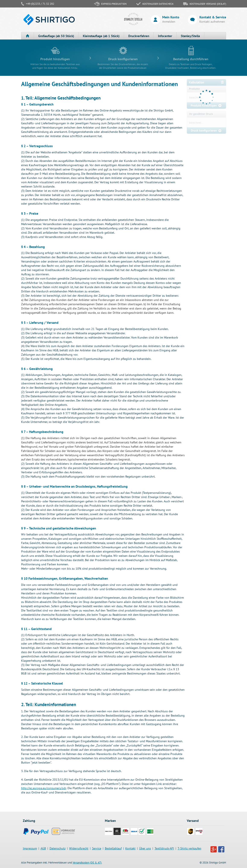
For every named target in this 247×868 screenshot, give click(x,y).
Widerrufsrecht (79, 848)
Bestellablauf (113, 848)
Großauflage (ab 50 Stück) (56, 36)
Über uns (145, 848)
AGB (43, 848)
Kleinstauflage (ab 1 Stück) (101, 36)
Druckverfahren (139, 36)
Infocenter (165, 36)
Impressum (30, 848)
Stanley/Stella (190, 36)
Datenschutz (58, 848)
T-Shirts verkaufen (189, 848)
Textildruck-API (164, 848)
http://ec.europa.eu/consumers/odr (44, 788)
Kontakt (130, 848)
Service (97, 848)
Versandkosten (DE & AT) (87, 863)
